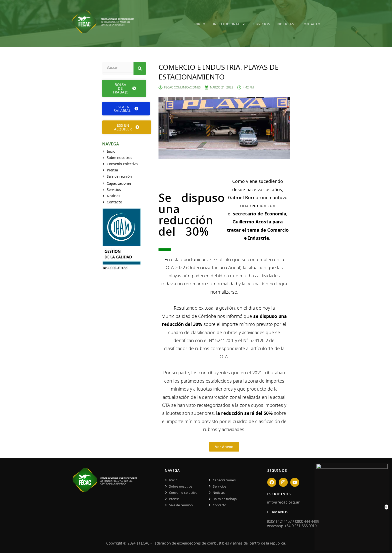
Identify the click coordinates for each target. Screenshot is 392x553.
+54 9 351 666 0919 (300, 526)
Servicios (261, 24)
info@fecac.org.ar (283, 502)
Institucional (229, 24)
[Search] (140, 68)
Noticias (286, 24)
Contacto (311, 24)
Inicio (200, 24)
